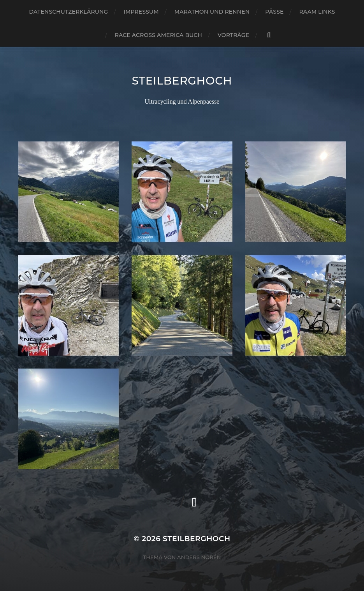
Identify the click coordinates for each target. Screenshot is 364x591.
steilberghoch (182, 81)
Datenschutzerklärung (69, 12)
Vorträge (233, 35)
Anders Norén (199, 557)
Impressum (141, 12)
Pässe (274, 12)
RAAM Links (317, 12)
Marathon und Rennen (212, 12)
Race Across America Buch (158, 35)
